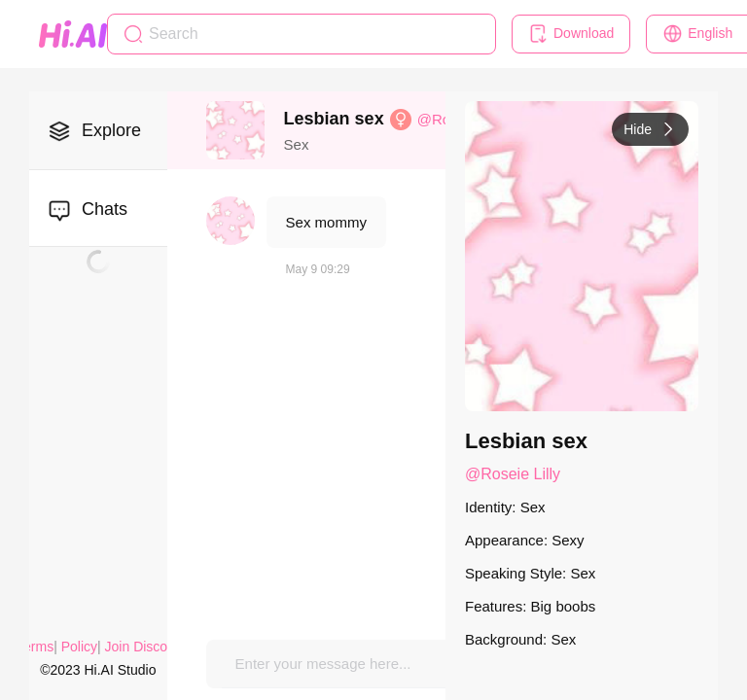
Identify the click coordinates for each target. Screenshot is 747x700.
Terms (35, 647)
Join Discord (142, 647)
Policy (79, 647)
